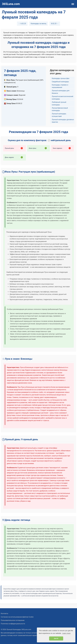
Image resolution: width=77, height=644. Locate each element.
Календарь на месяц (39, 24)
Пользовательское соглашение (13, 620)
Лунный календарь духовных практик (63, 121)
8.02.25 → (55, 24)
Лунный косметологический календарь (63, 98)
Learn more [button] (66, 633)
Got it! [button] (56, 638)
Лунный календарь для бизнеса (61, 92)
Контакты (4, 614)
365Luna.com (11, 4)
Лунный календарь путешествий (59, 115)
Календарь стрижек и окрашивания (60, 86)
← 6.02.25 (22, 24)
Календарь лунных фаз (61, 78)
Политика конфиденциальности (13, 624)
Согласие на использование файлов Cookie (17, 617)
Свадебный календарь (60, 82)
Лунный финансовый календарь (60, 109)
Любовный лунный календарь (59, 103)
